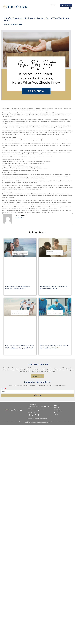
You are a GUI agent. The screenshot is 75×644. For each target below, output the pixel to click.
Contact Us (57, 409)
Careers (56, 415)
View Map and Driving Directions (36, 410)
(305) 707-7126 (32, 412)
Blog (55, 413)
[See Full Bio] (23, 218)
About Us (57, 407)
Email (3, 389)
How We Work (58, 411)
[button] (70, 8)
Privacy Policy (38, 420)
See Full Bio (19, 218)
